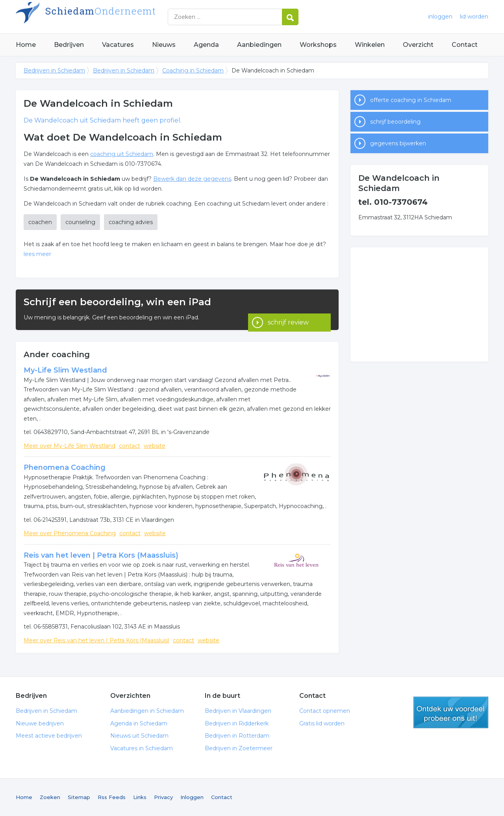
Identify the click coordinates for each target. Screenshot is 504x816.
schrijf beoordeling (395, 122)
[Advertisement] (419, 304)
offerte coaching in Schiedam (411, 100)
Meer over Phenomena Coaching (70, 533)
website (155, 446)
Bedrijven (69, 45)
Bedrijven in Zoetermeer (239, 748)
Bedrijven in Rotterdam (237, 736)
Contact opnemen (325, 711)
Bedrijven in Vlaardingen (238, 711)
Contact (465, 45)
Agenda (206, 45)
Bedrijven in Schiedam (114, 17)
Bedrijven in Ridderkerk (237, 723)
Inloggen (192, 797)
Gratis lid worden (322, 723)
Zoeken (50, 797)
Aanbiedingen (259, 45)
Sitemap (79, 797)
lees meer (37, 254)
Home (26, 45)
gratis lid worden (451, 712)
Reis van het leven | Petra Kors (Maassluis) (101, 555)
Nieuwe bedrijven (40, 723)
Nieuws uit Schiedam (139, 736)
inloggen (440, 17)
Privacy (163, 797)
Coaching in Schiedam (193, 70)
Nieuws (164, 45)
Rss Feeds (112, 797)
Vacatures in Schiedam (142, 748)
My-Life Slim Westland (65, 370)
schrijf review (288, 310)
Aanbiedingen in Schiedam (147, 711)
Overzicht (418, 45)
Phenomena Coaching (65, 467)
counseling (80, 222)
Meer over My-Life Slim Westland (69, 446)
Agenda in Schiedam (139, 723)
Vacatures (118, 45)
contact (130, 446)
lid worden (474, 17)
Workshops (318, 45)
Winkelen (370, 45)
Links (140, 797)
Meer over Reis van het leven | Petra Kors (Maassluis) (96, 640)
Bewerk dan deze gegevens (192, 179)
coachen (40, 222)
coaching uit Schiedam (122, 154)
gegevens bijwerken (398, 143)
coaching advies (131, 222)
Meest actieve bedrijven (49, 736)
